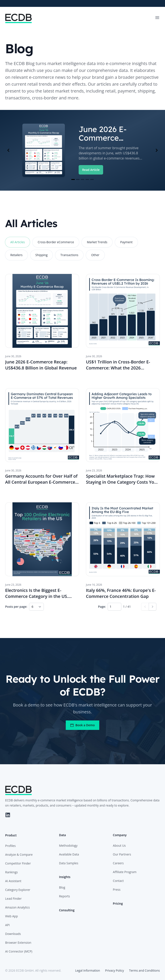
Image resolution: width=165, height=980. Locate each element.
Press (117, 890)
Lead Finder (13, 899)
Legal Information (88, 970)
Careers (118, 863)
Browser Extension (18, 943)
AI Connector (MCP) (19, 951)
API (7, 925)
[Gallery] (82, 150)
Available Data (69, 854)
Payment (126, 242)
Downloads (13, 934)
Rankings (11, 872)
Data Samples (69, 863)
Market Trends (97, 242)
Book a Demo (82, 725)
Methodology (68, 846)
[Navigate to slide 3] (82, 179)
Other (95, 255)
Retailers (16, 255)
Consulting (67, 910)
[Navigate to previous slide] (8, 150)
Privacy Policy (114, 970)
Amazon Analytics (17, 907)
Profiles (10, 846)
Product (11, 835)
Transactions (69, 255)
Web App (11, 916)
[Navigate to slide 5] (92, 179)
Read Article (91, 170)
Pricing (118, 903)
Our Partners (122, 854)
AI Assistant (13, 881)
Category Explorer (18, 890)
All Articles (18, 242)
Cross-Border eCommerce (56, 242)
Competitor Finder (18, 863)
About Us (119, 846)
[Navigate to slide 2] (78, 179)
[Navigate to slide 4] (87, 179)
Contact (118, 881)
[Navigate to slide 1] (73, 179)
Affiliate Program (125, 872)
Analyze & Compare (19, 855)
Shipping (42, 255)
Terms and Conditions (144, 970)
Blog (62, 887)
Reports (65, 896)
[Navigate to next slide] (157, 150)
